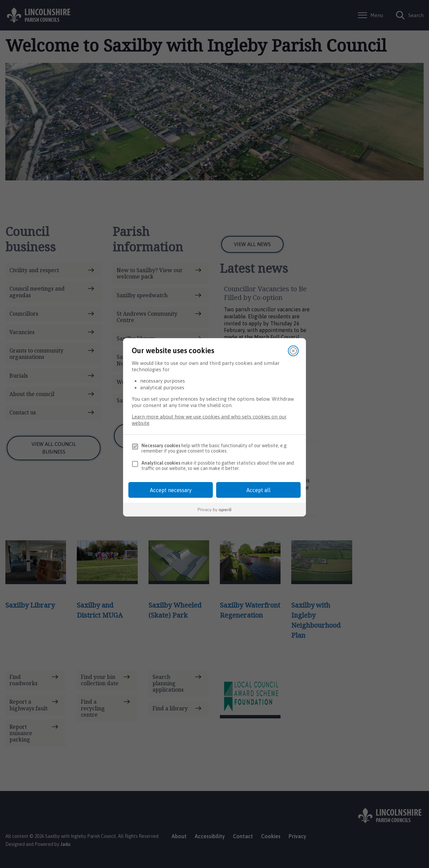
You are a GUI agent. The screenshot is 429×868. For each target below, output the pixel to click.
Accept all (258, 490)
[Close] (293, 351)
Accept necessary (171, 490)
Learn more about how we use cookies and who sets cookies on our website (209, 420)
